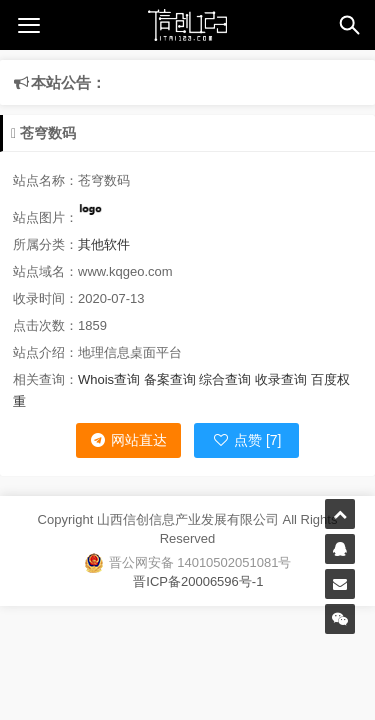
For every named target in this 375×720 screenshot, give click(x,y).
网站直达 (128, 440)
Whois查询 (109, 379)
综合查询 (225, 379)
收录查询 (281, 379)
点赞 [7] (246, 440)
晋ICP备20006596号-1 (188, 581)
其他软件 (104, 244)
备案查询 (170, 379)
